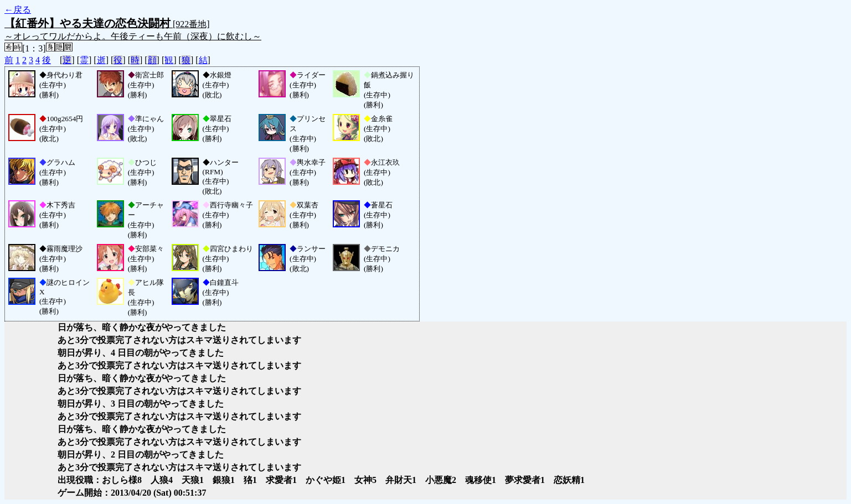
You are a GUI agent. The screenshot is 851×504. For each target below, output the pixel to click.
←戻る (18, 10)
